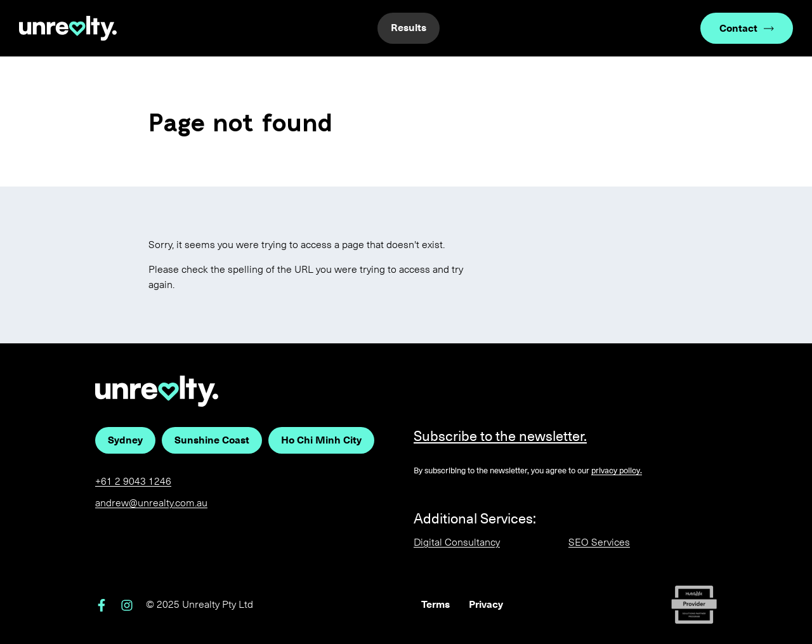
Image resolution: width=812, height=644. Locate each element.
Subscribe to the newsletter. (500, 436)
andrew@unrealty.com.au (151, 503)
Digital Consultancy (457, 542)
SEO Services (599, 542)
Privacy (486, 604)
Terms (435, 604)
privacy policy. (617, 471)
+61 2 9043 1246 (133, 481)
